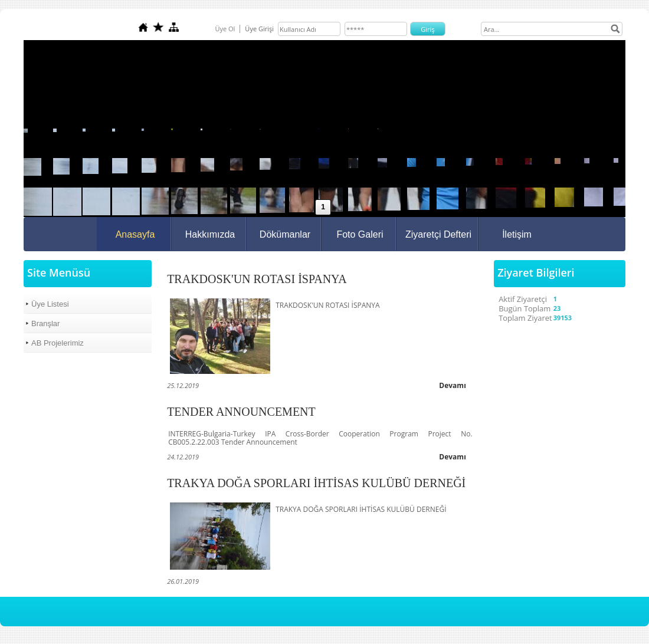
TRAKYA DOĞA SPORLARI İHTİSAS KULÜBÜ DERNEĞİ (316, 483)
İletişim (517, 234)
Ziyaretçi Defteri (438, 234)
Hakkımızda (210, 234)
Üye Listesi (50, 304)
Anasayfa (135, 234)
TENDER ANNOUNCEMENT (241, 412)
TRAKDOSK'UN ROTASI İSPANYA (257, 279)
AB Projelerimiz (58, 343)
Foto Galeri (360, 234)
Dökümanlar (285, 234)
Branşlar (45, 323)
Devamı (453, 385)
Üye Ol (225, 29)
